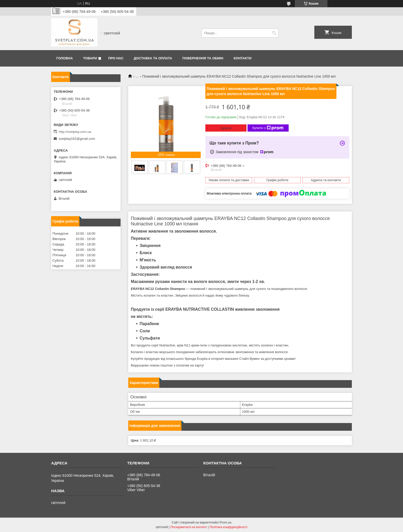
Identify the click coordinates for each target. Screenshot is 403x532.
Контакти (243, 58)
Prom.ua (226, 522)
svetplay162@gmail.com (77, 139)
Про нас (116, 58)
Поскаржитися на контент (189, 527)
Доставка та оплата (153, 58)
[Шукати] (274, 33)
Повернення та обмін (203, 58)
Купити (226, 128)
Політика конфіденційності (228, 527)
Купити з (268, 128)
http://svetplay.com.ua (75, 132)
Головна (65, 58)
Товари (90, 58)
